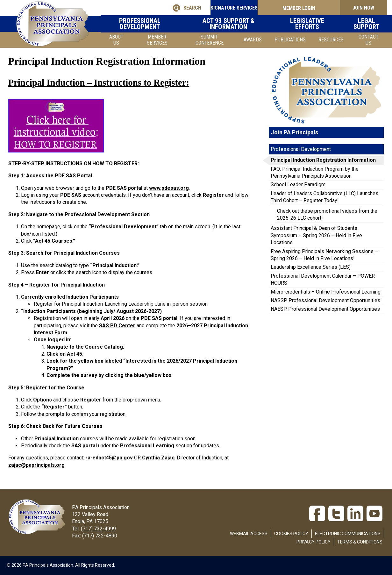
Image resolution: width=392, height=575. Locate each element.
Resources (331, 40)
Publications (290, 40)
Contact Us (369, 40)
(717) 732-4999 (98, 529)
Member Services (157, 40)
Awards (253, 40)
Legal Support (363, 24)
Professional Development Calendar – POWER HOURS (323, 279)
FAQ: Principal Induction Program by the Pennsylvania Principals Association (315, 172)
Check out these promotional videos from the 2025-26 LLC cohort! (327, 214)
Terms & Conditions (360, 542)
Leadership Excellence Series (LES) (311, 267)
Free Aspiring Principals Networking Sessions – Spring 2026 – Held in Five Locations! (324, 255)
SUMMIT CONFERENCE (210, 40)
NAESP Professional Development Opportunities (325, 309)
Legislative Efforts (310, 24)
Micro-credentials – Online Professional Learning (326, 292)
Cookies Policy (291, 534)
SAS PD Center (117, 326)
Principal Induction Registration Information (323, 160)
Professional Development (157, 24)
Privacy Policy (314, 542)
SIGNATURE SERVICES (228, 8)
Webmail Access (249, 534)
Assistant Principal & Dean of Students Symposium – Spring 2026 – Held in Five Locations (316, 235)
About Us (116, 40)
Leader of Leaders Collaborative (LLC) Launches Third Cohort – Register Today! (324, 197)
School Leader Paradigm (298, 185)
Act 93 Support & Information (238, 24)
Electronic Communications (348, 534)
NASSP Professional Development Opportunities (325, 300)
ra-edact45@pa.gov (109, 458)
